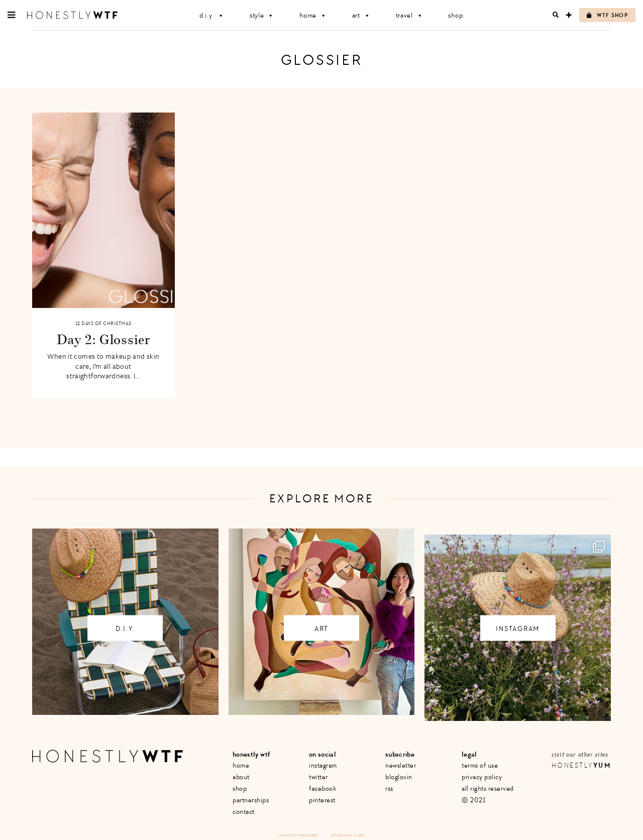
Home (313, 15)
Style (262, 15)
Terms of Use (480, 765)
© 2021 (473, 800)
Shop (455, 15)
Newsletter (401, 765)
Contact (244, 812)
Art (361, 15)
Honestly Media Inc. (299, 835)
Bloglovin (399, 777)
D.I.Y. (212, 15)
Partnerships (251, 800)
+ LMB (359, 835)
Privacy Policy (482, 777)
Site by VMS (342, 835)
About (241, 777)
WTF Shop (607, 15)
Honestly (581, 765)
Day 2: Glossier (103, 339)
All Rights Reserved (488, 789)
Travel (410, 15)
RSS (389, 789)
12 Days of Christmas (103, 324)
